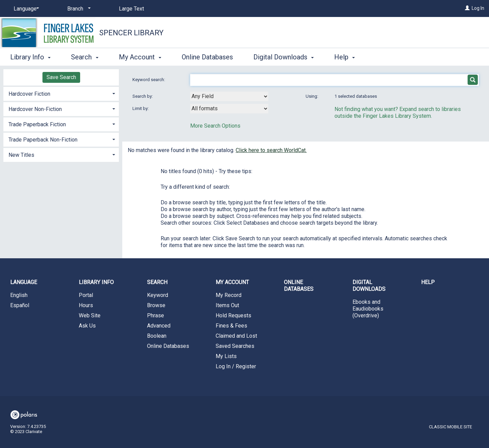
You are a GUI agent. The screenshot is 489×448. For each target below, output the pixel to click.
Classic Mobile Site (450, 427)
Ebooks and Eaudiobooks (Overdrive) (368, 309)
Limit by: (141, 108)
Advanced (159, 326)
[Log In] (467, 8)
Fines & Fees (231, 326)
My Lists (226, 356)
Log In (478, 8)
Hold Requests (233, 315)
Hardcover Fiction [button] (29, 94)
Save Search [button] (61, 77)
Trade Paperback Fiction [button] (37, 124)
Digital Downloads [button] (284, 57)
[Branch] (78, 9)
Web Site (90, 315)
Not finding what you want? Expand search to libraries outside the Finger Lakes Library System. (398, 113)
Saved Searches (235, 346)
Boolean (157, 336)
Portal (86, 295)
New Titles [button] (21, 155)
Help (428, 282)
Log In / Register (236, 366)
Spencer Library (131, 33)
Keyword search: (149, 80)
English (19, 295)
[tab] (61, 93)
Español (20, 305)
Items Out (227, 305)
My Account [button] (140, 57)
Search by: (143, 96)
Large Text (131, 9)
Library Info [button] (30, 57)
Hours (86, 305)
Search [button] (85, 57)
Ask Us (87, 326)
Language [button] (24, 282)
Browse (156, 305)
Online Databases (207, 57)
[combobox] (229, 96)
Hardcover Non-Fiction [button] (35, 109)
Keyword (158, 295)
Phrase (156, 315)
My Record (229, 295)
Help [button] (345, 57)
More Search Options (215, 126)
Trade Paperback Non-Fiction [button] (43, 140)
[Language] (25, 9)
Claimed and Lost (236, 336)
